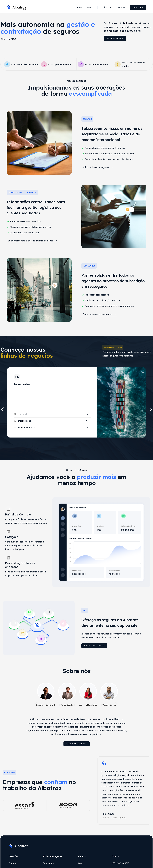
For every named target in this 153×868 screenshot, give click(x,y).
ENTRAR (121, 7)
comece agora (115, 38)
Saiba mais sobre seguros (96, 167)
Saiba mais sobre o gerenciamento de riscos (30, 241)
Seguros (13, 863)
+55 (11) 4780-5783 (120, 863)
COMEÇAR (138, 7)
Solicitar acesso (94, 646)
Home (79, 7)
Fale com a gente (77, 744)
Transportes (49, 863)
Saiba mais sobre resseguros (97, 314)
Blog (89, 7)
